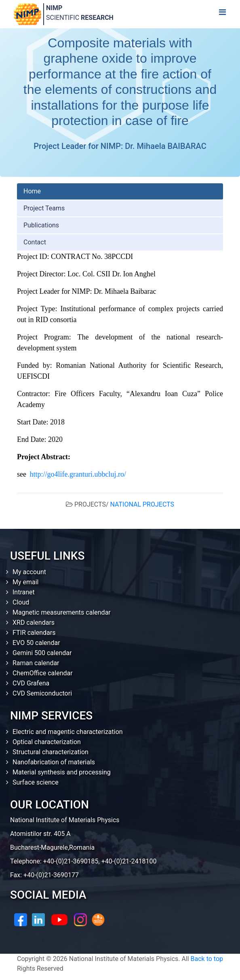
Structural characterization (51, 752)
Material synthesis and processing (62, 772)
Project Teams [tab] (44, 208)
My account (29, 572)
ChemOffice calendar (43, 673)
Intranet (24, 592)
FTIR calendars (34, 633)
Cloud (21, 602)
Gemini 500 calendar (42, 653)
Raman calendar (36, 663)
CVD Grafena (31, 683)
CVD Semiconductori (42, 693)
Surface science (36, 782)
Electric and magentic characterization (68, 732)
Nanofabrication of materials (54, 762)
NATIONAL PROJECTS (142, 504)
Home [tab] (32, 191)
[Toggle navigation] (222, 14)
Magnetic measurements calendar (62, 612)
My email (26, 582)
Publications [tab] (41, 225)
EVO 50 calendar (36, 643)
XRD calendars (34, 623)
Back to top (207, 959)
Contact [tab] (35, 242)
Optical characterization (47, 742)
